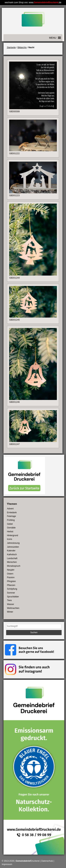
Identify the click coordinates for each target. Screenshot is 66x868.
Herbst (10, 532)
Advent (10, 509)
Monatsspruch (14, 566)
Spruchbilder (13, 597)
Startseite (11, 47)
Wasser (11, 604)
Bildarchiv (22, 47)
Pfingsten (11, 581)
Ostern (10, 574)
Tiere (9, 600)
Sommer (11, 593)
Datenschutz (47, 861)
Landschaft (12, 558)
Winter (10, 612)
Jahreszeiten (13, 547)
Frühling (11, 520)
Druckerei (28, 861)
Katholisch (12, 554)
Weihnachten (13, 608)
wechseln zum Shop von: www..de (33, 2)
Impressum (7, 864)
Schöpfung (12, 589)
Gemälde (11, 528)
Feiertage (12, 516)
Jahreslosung (13, 543)
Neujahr (11, 570)
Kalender (11, 551)
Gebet (10, 524)
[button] (53, 38)
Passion (11, 577)
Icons (10, 539)
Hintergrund (13, 535)
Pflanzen (11, 585)
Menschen (12, 562)
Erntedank (12, 513)
